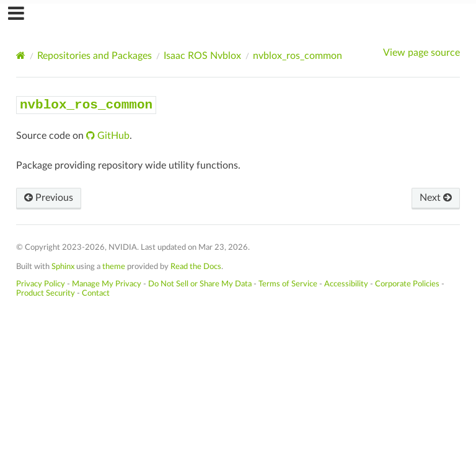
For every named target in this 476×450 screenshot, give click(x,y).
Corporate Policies (407, 284)
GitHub (112, 136)
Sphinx (63, 267)
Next (436, 198)
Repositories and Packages (95, 56)
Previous (49, 198)
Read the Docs (196, 267)
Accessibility (346, 284)
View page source (421, 53)
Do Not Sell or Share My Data (200, 284)
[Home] (21, 55)
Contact (96, 293)
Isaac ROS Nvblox (202, 56)
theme (114, 267)
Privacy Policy (41, 284)
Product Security (46, 293)
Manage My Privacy (107, 284)
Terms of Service (288, 284)
